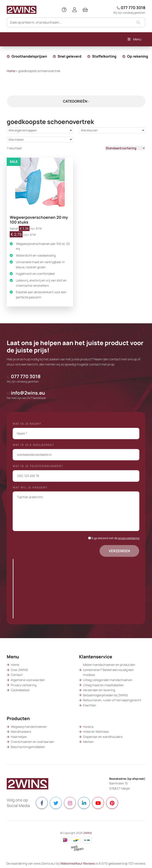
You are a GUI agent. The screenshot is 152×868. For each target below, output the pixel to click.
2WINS (88, 833)
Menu (134, 39)
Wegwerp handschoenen (29, 727)
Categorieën (76, 101)
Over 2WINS (19, 670)
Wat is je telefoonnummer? (40, 466)
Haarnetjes (19, 737)
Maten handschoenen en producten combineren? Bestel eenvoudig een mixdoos (109, 670)
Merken (88, 742)
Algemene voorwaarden (28, 680)
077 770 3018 (129, 10)
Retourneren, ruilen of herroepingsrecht (112, 700)
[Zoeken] (76, 22)
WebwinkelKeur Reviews (78, 863)
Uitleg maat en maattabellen (103, 685)
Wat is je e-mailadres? (35, 445)
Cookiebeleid (20, 690)
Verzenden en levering (99, 690)
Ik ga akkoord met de (115, 538)
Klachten (90, 705)
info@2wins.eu (26, 395)
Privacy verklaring (24, 685)
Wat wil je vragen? (32, 487)
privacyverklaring (129, 538)
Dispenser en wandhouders (103, 737)
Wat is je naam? (29, 424)
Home (11, 71)
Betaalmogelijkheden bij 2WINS (105, 695)
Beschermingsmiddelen (28, 747)
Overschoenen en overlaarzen (32, 742)
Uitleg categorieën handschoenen (108, 680)
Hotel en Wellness (96, 732)
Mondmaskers (21, 732)
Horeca (88, 727)
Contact (17, 675)
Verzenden (119, 551)
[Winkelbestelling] (125, 148)
